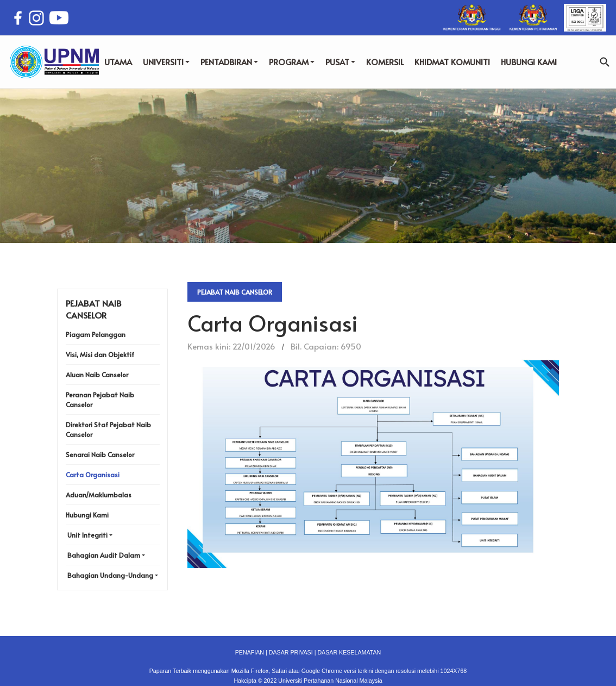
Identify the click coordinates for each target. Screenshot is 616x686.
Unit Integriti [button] (87, 535)
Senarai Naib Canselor (100, 454)
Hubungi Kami (87, 515)
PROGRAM (292, 62)
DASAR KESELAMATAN (349, 652)
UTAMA (118, 62)
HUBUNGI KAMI (529, 62)
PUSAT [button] (340, 62)
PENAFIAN (250, 652)
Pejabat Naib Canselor (235, 292)
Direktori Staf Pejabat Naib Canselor (108, 429)
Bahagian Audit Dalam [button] (104, 555)
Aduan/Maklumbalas (99, 495)
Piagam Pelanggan (96, 334)
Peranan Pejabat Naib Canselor (100, 400)
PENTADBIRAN (229, 62)
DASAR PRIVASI (291, 652)
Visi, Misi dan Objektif (100, 354)
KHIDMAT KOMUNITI (452, 62)
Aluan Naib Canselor (97, 375)
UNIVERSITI (166, 62)
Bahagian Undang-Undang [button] (110, 575)
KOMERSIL (385, 62)
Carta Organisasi (93, 475)
